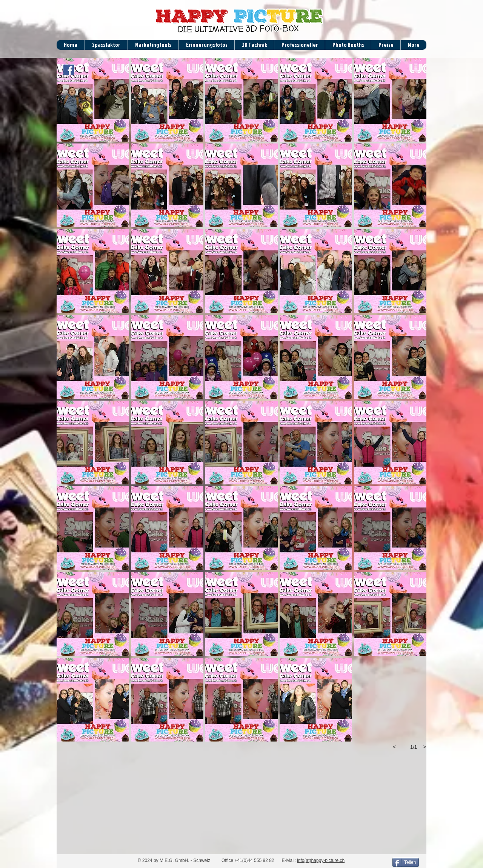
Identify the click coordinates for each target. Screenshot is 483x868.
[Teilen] (406, 862)
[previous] (394, 747)
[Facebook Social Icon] (69, 70)
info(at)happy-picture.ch (321, 860)
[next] (425, 747)
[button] (93, 100)
